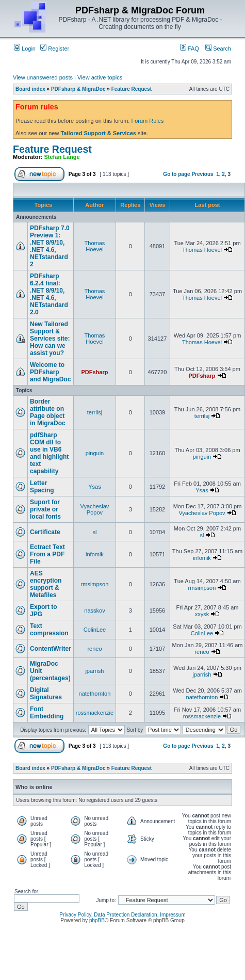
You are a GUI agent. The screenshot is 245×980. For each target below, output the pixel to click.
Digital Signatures (46, 694)
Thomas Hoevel (95, 246)
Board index (30, 89)
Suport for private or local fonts (45, 509)
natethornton (95, 694)
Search (218, 49)
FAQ (190, 49)
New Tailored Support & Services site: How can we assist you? (50, 339)
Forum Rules (147, 121)
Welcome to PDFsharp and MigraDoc (50, 372)
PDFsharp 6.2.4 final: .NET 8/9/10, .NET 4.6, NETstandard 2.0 (49, 294)
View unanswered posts (43, 77)
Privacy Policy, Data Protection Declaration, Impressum (122, 915)
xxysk (202, 614)
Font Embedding (47, 713)
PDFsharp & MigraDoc (78, 89)
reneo (94, 649)
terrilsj (95, 412)
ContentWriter (51, 649)
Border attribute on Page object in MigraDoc (48, 412)
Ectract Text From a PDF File (47, 554)
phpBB (97, 920)
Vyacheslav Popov (95, 509)
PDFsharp (94, 372)
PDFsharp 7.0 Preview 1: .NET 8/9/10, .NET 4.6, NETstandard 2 (50, 246)
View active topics (100, 77)
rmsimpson (95, 584)
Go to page (176, 174)
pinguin (95, 453)
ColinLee (95, 630)
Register (55, 49)
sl (94, 532)
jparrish (94, 671)
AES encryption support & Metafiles (46, 584)
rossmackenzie (95, 713)
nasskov (94, 611)
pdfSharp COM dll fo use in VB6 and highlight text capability (49, 453)
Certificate (45, 532)
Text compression (49, 630)
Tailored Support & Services (98, 133)
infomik (95, 554)
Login (25, 49)
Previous (202, 174)
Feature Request (132, 89)
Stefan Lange (62, 157)
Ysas (94, 487)
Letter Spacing (42, 487)
